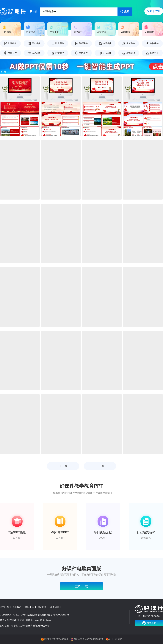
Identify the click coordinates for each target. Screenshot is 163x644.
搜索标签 (55, 607)
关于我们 (4, 607)
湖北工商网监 (115, 639)
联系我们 (17, 607)
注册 (158, 11)
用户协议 (42, 607)
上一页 (63, 466)
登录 (150, 11)
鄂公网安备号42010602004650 (88, 639)
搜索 (127, 12)
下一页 (100, 466)
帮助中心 (29, 607)
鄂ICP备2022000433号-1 (56, 639)
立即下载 (81, 586)
